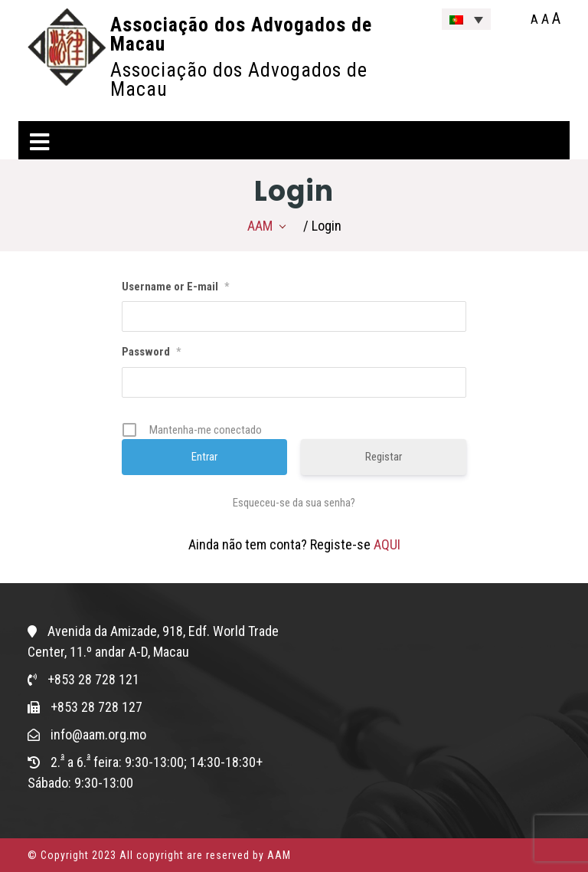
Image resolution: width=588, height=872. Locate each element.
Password (151, 352)
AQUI (387, 544)
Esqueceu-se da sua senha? (294, 503)
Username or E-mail (175, 287)
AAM (260, 226)
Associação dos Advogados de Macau (241, 34)
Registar (384, 457)
